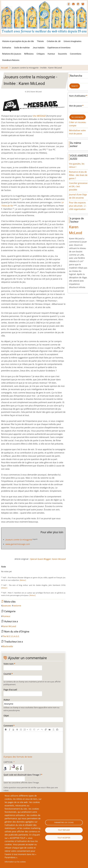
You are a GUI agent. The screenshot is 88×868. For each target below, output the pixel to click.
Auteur (7, 700)
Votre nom (9, 664)
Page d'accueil (10, 690)
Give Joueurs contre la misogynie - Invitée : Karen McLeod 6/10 (13, 569)
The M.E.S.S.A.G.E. (11, 636)
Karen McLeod (9, 626)
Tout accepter (64, 838)
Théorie (40, 41)
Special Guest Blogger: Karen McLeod (48, 559)
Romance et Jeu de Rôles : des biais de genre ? (78, 175)
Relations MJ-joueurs (12, 54)
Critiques (41, 54)
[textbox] (33, 742)
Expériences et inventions (59, 48)
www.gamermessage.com (18, 544)
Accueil (5, 68)
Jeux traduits (39, 48)
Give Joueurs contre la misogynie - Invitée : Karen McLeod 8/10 (16, 569)
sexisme (17, 606)
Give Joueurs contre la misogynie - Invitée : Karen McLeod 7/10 (15, 569)
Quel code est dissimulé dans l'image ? (22, 775)
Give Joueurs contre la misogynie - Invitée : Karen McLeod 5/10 (11, 569)
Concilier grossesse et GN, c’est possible (78, 186)
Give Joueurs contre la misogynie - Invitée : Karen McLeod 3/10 (7, 569)
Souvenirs (62, 54)
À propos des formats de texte (18, 757)
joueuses (7, 606)
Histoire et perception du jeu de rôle (18, 41)
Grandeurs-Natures (11, 60)
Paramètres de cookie (64, 822)
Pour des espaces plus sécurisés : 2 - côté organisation (78, 206)
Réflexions (29, 54)
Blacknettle (8, 646)
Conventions (76, 54)
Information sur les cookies (15, 862)
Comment (8, 726)
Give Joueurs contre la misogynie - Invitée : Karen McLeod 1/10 (4, 569)
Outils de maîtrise (22, 48)
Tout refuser (64, 830)
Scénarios (7, 48)
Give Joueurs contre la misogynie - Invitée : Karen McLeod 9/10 (18, 569)
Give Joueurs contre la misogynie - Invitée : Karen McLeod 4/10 (9, 569)
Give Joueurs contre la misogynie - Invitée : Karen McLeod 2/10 (6, 569)
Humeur (51, 54)
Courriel (7, 674)
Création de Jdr (54, 41)
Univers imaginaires (72, 41)
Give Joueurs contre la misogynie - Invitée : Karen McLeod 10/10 (20, 569)
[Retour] (23, 580)
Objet (6, 716)
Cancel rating (2, 569)
